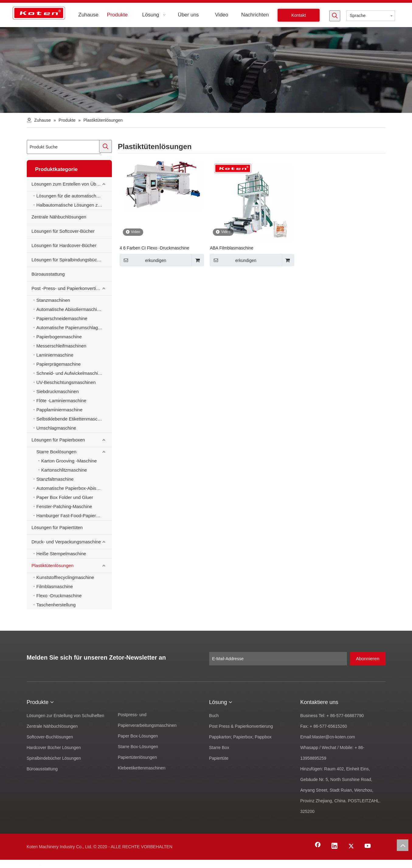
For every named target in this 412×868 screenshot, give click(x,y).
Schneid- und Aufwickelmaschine (70, 373)
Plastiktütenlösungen (53, 565)
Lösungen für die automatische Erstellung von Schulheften (74, 196)
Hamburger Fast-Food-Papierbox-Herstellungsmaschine (74, 516)
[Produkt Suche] (64, 147)
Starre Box (219, 748)
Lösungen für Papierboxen (58, 440)
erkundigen (143, 260)
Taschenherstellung (56, 605)
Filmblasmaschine (55, 586)
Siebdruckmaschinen (58, 391)
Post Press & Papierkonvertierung (241, 726)
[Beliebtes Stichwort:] (335, 16)
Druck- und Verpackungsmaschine (66, 542)
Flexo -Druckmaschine (59, 596)
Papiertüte (219, 758)
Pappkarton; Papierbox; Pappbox (240, 737)
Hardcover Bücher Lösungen (54, 748)
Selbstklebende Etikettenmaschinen (73, 419)
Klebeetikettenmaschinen (142, 768)
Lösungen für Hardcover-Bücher (64, 245)
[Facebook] (318, 846)
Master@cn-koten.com (333, 737)
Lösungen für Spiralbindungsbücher (68, 260)
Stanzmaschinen (53, 300)
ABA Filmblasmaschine (232, 248)
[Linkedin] (334, 846)
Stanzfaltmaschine (55, 479)
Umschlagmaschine (56, 428)
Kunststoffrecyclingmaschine (65, 577)
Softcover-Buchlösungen (50, 737)
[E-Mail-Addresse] (278, 659)
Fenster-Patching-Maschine (64, 506)
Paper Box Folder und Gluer (65, 497)
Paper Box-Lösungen (138, 736)
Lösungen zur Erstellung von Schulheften (66, 716)
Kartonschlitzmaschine (64, 470)
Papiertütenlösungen (137, 757)
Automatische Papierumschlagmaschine (74, 328)
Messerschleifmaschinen (61, 346)
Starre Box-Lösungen (138, 747)
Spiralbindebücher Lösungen (54, 758)
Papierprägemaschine (59, 364)
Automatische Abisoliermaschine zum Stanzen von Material (74, 309)
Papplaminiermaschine (60, 410)
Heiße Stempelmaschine (61, 554)
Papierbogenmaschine (59, 337)
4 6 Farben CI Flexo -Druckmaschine (155, 248)
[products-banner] (206, 70)
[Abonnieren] (368, 659)
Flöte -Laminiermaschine (61, 401)
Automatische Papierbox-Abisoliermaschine (74, 488)
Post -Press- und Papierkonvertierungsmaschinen (72, 288)
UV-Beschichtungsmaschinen (66, 382)
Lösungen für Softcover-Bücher (63, 231)
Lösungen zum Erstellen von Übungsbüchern (72, 184)
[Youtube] (368, 846)
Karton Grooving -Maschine (69, 461)
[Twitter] (351, 846)
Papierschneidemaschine (62, 318)
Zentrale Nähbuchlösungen (59, 217)
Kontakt (298, 15)
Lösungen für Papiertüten (57, 527)
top (403, 845)
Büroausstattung (48, 274)
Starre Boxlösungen (57, 452)
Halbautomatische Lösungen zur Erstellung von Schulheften (74, 205)
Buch (214, 716)
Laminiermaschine (55, 355)
